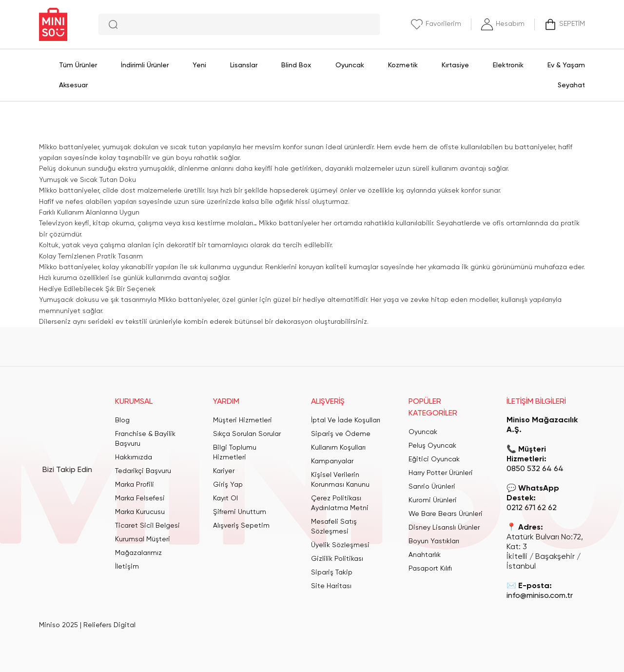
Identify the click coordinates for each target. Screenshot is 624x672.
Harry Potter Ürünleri (441, 473)
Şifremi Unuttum (240, 512)
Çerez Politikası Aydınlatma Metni (340, 503)
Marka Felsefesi (140, 498)
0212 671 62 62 (532, 508)
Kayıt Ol (225, 498)
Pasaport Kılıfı (430, 569)
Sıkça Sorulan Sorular (247, 434)
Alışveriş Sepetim (241, 526)
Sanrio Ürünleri (432, 487)
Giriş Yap (228, 485)
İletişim (127, 567)
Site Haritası (331, 586)
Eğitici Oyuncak (434, 459)
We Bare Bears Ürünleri (446, 514)
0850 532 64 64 (535, 469)
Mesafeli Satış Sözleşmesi (334, 527)
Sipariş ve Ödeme (341, 434)
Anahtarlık (425, 555)
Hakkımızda (134, 457)
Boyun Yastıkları (434, 541)
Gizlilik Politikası (337, 559)
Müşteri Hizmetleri (243, 420)
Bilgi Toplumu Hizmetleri (235, 453)
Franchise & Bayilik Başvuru (145, 439)
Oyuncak (423, 432)
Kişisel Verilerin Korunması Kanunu (340, 480)
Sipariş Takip (332, 573)
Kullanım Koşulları (338, 448)
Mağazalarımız (138, 553)
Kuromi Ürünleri (433, 500)
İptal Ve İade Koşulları (346, 420)
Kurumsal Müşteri (143, 539)
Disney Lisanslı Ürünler (444, 528)
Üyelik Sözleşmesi (340, 545)
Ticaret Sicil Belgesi (147, 526)
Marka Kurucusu (140, 512)
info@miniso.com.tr (540, 596)
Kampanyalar (332, 461)
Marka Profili (135, 485)
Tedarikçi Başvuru (143, 471)
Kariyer (224, 471)
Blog (122, 420)
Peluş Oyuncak (432, 446)
